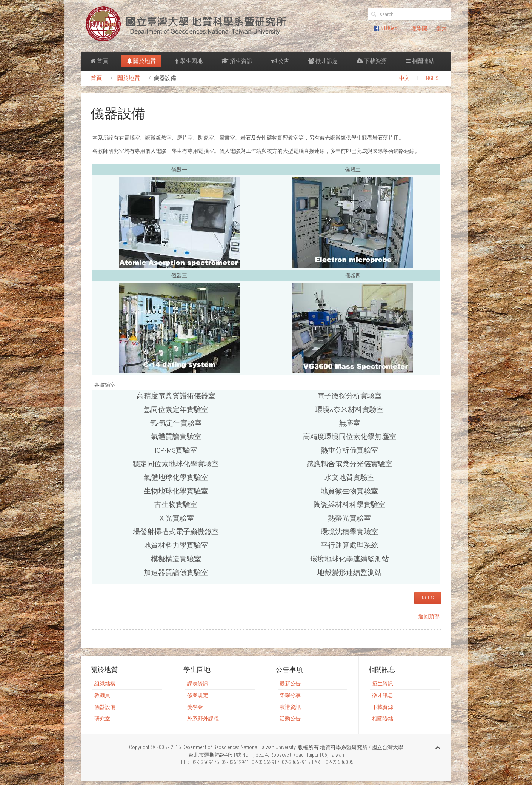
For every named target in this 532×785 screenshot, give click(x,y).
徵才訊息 (323, 61)
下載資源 (372, 61)
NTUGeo (385, 28)
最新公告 (290, 684)
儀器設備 (105, 707)
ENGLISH (432, 78)
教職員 (102, 695)
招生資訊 (237, 61)
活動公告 (290, 719)
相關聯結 (383, 719)
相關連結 (420, 61)
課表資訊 (198, 684)
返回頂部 (429, 616)
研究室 (102, 719)
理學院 (419, 28)
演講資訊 (290, 707)
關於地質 (141, 61)
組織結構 (105, 684)
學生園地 (189, 61)
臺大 (441, 28)
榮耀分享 (290, 695)
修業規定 (198, 695)
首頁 (99, 61)
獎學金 (195, 707)
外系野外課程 (203, 719)
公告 (280, 61)
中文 (404, 78)
